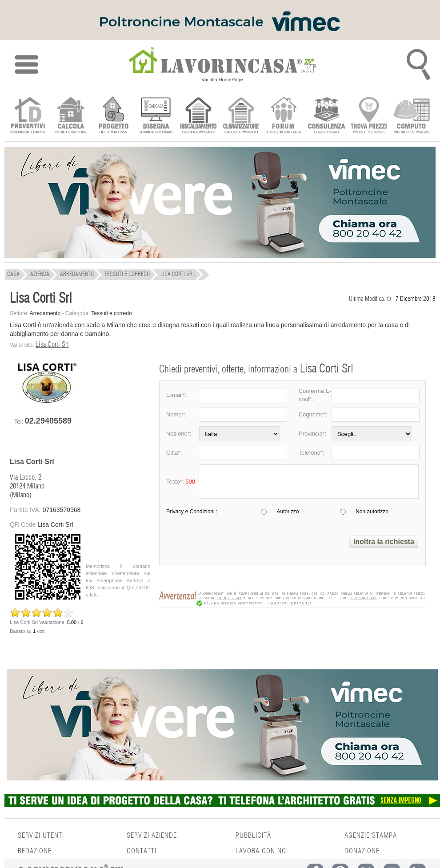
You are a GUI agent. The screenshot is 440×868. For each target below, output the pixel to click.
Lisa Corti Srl (52, 344)
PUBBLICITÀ (253, 836)
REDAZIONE (35, 851)
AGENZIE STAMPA (371, 836)
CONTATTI (142, 851)
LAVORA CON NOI (262, 851)
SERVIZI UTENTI (41, 836)
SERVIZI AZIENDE (152, 836)
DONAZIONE (362, 851)
